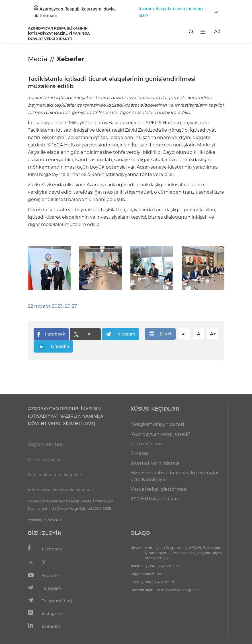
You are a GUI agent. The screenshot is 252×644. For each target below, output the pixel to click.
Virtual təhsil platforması (159, 489)
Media (38, 59)
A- (184, 334)
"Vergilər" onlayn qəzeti (157, 424)
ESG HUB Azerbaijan (154, 499)
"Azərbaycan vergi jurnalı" (160, 434)
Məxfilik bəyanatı (44, 459)
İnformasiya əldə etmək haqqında (60, 490)
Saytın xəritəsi (46, 444)
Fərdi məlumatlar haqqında (54, 475)
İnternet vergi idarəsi (155, 463)
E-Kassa (140, 453)
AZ (217, 31)
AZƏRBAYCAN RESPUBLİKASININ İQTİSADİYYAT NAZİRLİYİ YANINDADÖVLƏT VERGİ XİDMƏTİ (59, 34)
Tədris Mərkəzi (147, 444)
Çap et (160, 334)
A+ (213, 334)
